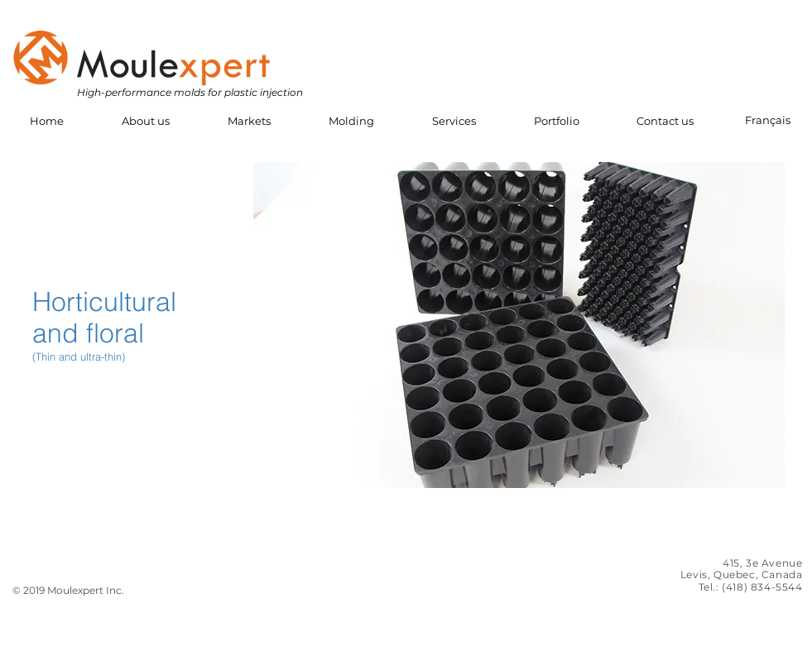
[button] (146, 121)
